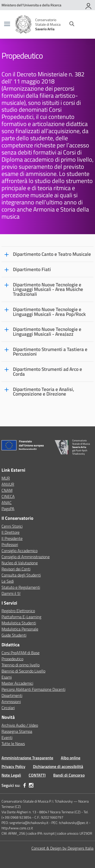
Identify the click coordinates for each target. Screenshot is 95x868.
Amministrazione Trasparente (27, 758)
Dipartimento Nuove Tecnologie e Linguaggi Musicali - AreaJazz (47, 332)
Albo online (71, 758)
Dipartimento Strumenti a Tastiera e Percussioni (50, 352)
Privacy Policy (13, 766)
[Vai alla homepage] (23, 24)
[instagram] (31, 785)
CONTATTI (37, 775)
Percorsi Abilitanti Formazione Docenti (33, 689)
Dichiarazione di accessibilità (58, 766)
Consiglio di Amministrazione (26, 557)
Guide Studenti (14, 635)
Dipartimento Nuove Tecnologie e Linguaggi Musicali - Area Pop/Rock (49, 312)
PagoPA (8, 509)
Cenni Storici (12, 526)
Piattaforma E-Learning (21, 617)
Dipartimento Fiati (32, 269)
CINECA (8, 496)
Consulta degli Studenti (21, 575)
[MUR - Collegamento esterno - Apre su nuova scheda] (31, 5)
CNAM (7, 490)
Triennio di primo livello (21, 665)
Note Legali (11, 775)
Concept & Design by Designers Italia (62, 848)
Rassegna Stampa (17, 731)
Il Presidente (12, 538)
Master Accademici (17, 683)
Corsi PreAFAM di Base (21, 653)
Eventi (7, 737)
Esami (7, 677)
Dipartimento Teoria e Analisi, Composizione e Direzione (44, 392)
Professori (10, 544)
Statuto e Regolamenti (21, 587)
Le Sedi (8, 581)
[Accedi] (89, 5)
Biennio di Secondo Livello (23, 671)
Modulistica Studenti (19, 623)
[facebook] (25, 785)
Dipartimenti (12, 695)
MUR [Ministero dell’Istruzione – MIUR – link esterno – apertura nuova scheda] (6, 478)
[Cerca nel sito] (72, 24)
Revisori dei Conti (16, 569)
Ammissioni (11, 702)
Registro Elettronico (18, 611)
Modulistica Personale (20, 629)
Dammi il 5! (11, 593)
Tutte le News (13, 744)
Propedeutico (12, 659)
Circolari (8, 708)
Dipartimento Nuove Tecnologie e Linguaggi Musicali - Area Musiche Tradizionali (48, 289)
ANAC (7, 502)
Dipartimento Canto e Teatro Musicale (52, 254)
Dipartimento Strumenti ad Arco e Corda (48, 372)
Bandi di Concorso (69, 775)
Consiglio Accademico (20, 551)
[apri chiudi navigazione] (7, 24)
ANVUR (8, 484)
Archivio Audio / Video (20, 725)
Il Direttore (11, 532)
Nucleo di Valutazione (20, 563)
